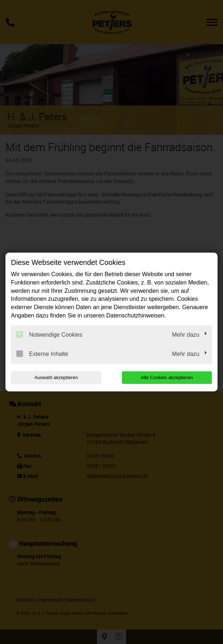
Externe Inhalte (42, 354)
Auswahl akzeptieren (56, 377)
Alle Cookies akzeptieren (167, 377)
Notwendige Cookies (49, 335)
